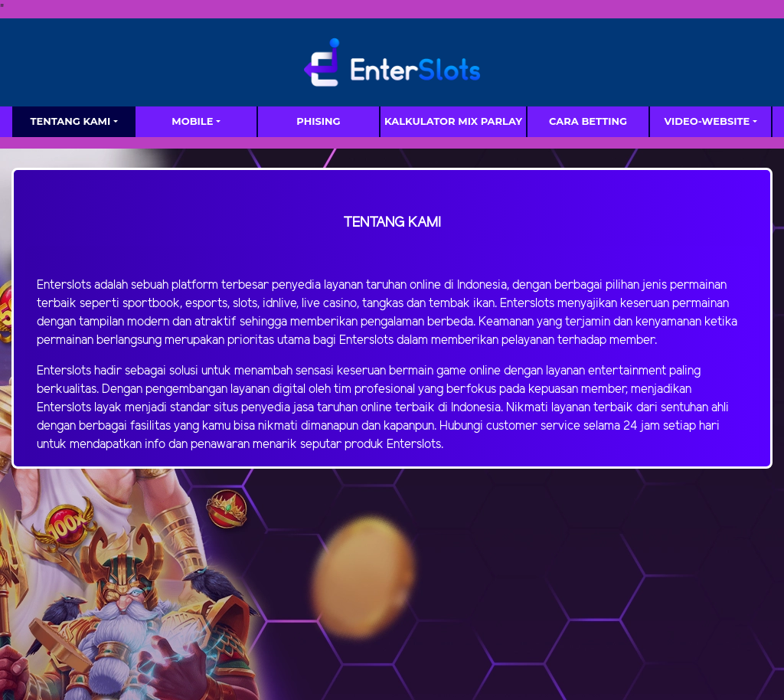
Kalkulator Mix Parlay (453, 121)
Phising (318, 121)
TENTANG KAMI (70, 121)
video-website (707, 121)
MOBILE (192, 121)
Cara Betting (588, 121)
